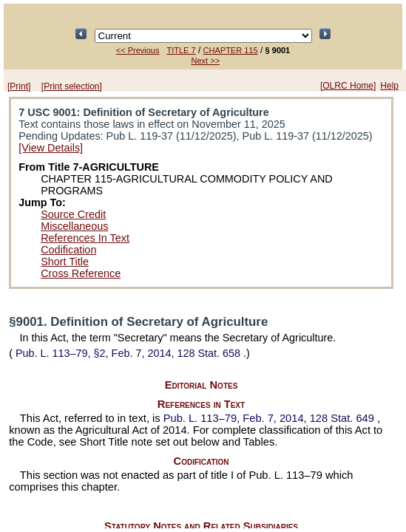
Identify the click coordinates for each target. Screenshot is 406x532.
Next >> (206, 61)
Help (389, 86)
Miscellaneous (74, 226)
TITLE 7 (181, 50)
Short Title (65, 262)
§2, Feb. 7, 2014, (128, 353)
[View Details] (51, 148)
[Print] (19, 86)
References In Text (85, 238)
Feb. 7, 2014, (270, 418)
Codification (68, 250)
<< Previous (138, 50)
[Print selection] (72, 86)
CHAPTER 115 (231, 50)
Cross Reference (81, 273)
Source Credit (73, 214)
